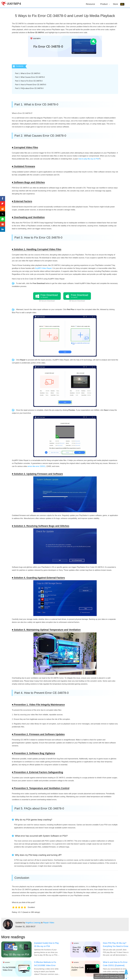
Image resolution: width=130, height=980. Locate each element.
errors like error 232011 (37, 466)
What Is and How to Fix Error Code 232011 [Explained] (115, 964)
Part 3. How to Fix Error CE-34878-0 (29, 81)
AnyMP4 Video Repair (43, 268)
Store (115, 4)
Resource (90, 4)
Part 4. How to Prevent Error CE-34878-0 (31, 85)
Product (104, 4)
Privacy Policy (114, 977)
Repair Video (49, 923)
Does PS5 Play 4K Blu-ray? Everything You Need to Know (116, 945)
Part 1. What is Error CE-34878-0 (28, 73)
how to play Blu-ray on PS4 (89, 159)
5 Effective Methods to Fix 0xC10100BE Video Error (45, 964)
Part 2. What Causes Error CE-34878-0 (30, 77)
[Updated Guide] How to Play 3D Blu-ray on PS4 (46, 945)
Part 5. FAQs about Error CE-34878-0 (29, 88)
